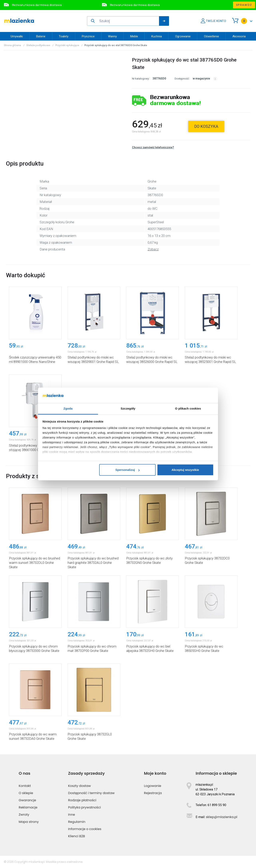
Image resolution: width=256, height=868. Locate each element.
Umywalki (17, 36)
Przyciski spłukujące (67, 45)
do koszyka (206, 126)
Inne (72, 815)
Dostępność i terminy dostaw (91, 793)
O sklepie (26, 793)
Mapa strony (29, 822)
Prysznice (88, 36)
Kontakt (25, 786)
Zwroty (24, 815)
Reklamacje (28, 807)
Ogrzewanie (183, 36)
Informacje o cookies (85, 829)
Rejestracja (153, 793)
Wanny (112, 36)
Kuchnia (157, 36)
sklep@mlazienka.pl (221, 817)
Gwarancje (27, 800)
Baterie (41, 36)
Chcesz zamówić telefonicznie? (153, 147)
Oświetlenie (211, 36)
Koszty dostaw (80, 786)
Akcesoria (239, 36)
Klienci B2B (77, 836)
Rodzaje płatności (82, 800)
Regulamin (77, 822)
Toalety (64, 36)
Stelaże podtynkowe (38, 45)
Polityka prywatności (85, 807)
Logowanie (153, 786)
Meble (134, 36)
